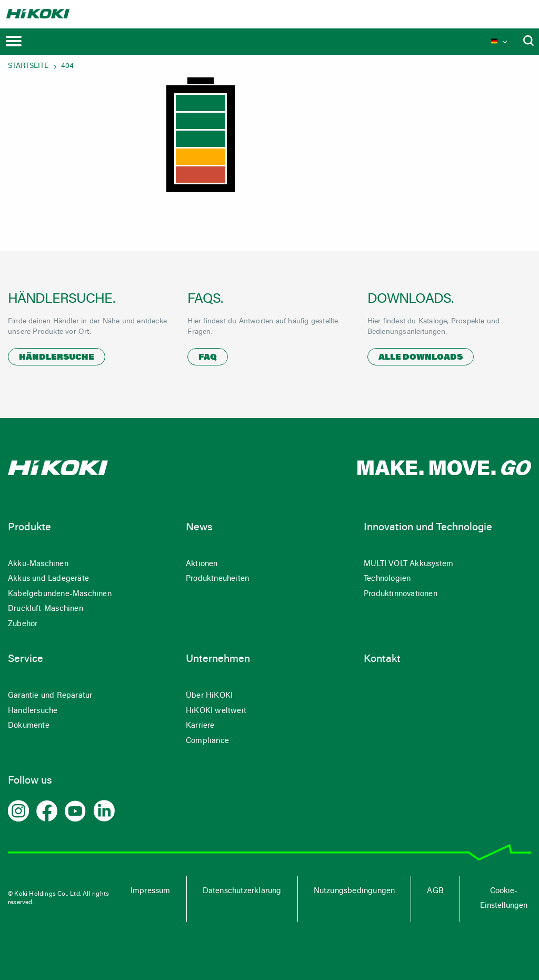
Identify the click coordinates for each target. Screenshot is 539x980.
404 (67, 66)
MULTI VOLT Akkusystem (408, 564)
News (199, 528)
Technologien (387, 579)
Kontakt (382, 659)
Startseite (28, 66)
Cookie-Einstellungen (504, 899)
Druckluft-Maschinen (46, 609)
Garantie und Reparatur (50, 696)
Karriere (200, 726)
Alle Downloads (421, 358)
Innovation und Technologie (428, 528)
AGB (435, 891)
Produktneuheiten (217, 579)
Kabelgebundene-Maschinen (60, 594)
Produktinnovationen (401, 594)
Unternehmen (218, 659)
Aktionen (202, 564)
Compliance (207, 741)
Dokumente (29, 726)
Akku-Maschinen (38, 564)
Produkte (29, 528)
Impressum (151, 891)
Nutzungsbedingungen (355, 891)
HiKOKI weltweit (216, 711)
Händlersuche (57, 358)
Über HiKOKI (209, 696)
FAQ (208, 358)
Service (26, 659)
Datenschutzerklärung (242, 891)
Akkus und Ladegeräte (48, 579)
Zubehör (23, 624)
